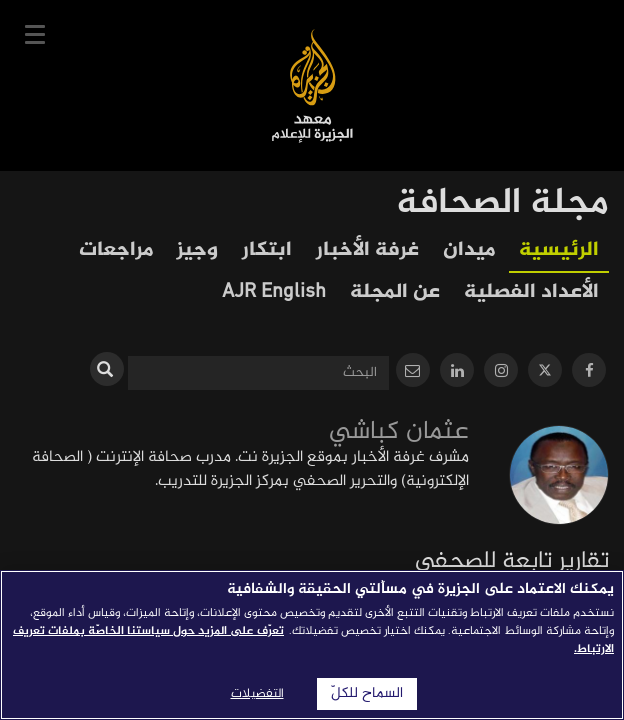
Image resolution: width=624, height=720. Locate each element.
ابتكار (267, 250)
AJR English (274, 292)
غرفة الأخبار (367, 250)
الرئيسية (559, 250)
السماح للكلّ (367, 694)
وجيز (197, 250)
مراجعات (116, 250)
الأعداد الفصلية (531, 292)
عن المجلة (395, 292)
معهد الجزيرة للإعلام (312, 85)
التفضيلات (257, 694)
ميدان (469, 250)
